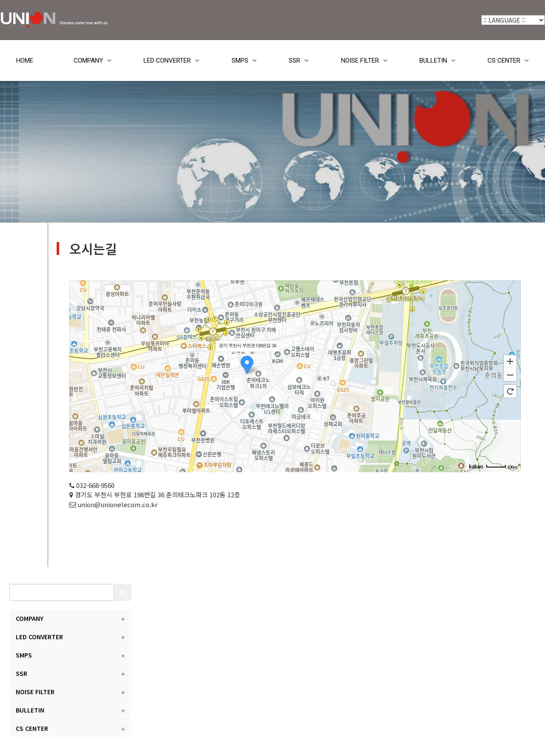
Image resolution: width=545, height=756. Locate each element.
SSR (294, 61)
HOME (25, 61)
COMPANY (88, 61)
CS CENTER (504, 61)
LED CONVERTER (167, 61)
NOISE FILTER (360, 61)
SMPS (240, 61)
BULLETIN (433, 61)
